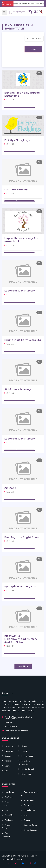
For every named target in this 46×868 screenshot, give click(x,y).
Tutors (24, 751)
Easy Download (6, 835)
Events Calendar (30, 830)
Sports (8, 766)
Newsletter (9, 792)
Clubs (7, 771)
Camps (24, 746)
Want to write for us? (30, 794)
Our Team (9, 797)
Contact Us (28, 805)
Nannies (8, 761)
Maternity (9, 746)
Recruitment (29, 800)
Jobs (26, 815)
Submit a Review (31, 825)
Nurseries (9, 751)
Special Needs (27, 756)
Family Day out (28, 769)
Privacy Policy (6, 827)
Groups (27, 820)
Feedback (9, 820)
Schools (8, 756)
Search (33, 49)
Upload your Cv (30, 810)
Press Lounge (6, 804)
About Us (9, 815)
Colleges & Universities (24, 762)
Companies (26, 774)
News (7, 810)
